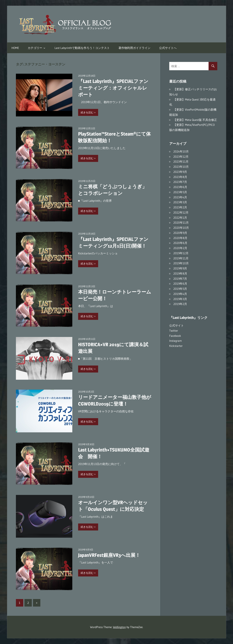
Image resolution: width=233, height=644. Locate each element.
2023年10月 (181, 167)
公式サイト (177, 325)
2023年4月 (180, 197)
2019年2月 (180, 304)
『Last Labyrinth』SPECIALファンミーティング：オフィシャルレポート (113, 88)
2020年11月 (181, 223)
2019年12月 (181, 253)
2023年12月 (181, 157)
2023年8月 (180, 177)
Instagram (175, 341)
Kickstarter (176, 346)
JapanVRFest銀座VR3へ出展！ (109, 555)
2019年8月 (180, 273)
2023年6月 (180, 187)
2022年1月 (180, 218)
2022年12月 (181, 212)
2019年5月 (180, 289)
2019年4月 (180, 294)
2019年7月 (180, 279)
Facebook (175, 336)
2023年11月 (181, 161)
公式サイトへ (168, 48)
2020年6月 (180, 243)
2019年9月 (180, 268)
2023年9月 (180, 172)
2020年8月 (180, 238)
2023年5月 (180, 192)
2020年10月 (181, 228)
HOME (15, 48)
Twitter (174, 331)
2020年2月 (180, 248)
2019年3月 (180, 299)
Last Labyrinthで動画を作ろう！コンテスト (82, 48)
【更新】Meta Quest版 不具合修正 (195, 120)
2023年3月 (180, 202)
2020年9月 (180, 233)
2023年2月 (180, 207)
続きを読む (87, 112)
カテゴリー (35, 48)
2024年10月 (181, 151)
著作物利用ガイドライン (134, 48)
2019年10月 (181, 263)
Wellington (119, 627)
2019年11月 (181, 258)
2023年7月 (180, 182)
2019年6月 (180, 284)
